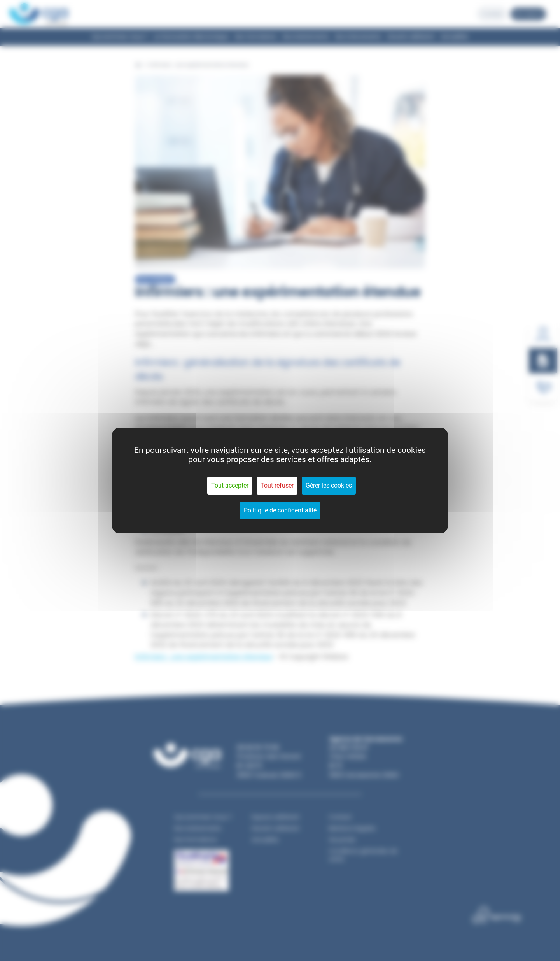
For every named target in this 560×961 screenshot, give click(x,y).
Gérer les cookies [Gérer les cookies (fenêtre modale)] (329, 485)
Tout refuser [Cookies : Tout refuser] (277, 485)
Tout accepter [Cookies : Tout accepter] (230, 485)
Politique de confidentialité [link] (280, 510)
